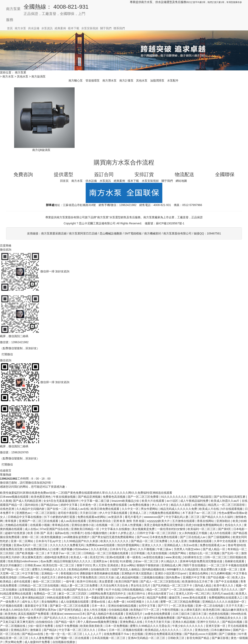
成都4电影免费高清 (57, 557)
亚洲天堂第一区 (216, 626)
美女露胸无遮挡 (32, 557)
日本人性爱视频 (132, 525)
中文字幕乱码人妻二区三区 (183, 517)
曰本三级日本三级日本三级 (190, 614)
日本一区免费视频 (117, 626)
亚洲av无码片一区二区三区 (31, 545)
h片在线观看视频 (232, 509)
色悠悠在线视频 (219, 614)
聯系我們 (119, 28)
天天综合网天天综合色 (115, 585)
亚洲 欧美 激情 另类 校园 (129, 521)
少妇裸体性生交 (193, 557)
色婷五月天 (49, 577)
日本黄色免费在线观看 (113, 505)
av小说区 (173, 501)
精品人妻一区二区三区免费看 (80, 585)
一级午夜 (69, 581)
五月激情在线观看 (184, 521)
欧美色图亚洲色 (41, 497)
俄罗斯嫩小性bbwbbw (75, 549)
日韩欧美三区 (176, 638)
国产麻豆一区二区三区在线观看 (70, 606)
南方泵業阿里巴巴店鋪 (83, 233)
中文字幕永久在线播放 (116, 529)
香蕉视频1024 (69, 573)
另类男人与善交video (187, 549)
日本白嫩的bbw (221, 630)
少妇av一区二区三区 (146, 561)
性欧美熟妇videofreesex (23, 561)
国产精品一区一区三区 (16, 569)
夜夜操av (57, 614)
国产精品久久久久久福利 (218, 517)
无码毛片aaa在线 (223, 594)
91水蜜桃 (126, 561)
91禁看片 (77, 533)
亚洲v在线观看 (116, 557)
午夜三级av (165, 549)
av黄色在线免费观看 (158, 614)
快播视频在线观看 (201, 541)
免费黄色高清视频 (115, 497)
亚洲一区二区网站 (22, 541)
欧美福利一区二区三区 (202, 529)
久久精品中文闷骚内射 (31, 509)
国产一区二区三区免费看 (144, 497)
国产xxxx (142, 537)
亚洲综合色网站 (199, 573)
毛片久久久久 (230, 590)
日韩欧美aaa (33, 565)
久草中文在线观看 (226, 541)
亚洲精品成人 (173, 545)
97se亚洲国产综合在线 (55, 529)
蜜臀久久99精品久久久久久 (49, 569)
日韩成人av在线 (79, 509)
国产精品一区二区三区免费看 (150, 541)
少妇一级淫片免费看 (41, 626)
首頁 (10, 28)
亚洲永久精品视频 (184, 622)
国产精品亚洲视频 (90, 497)
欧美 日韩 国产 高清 (40, 533)
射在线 (114, 561)
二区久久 (187, 630)
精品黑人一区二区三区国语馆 (227, 505)
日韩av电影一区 (30, 577)
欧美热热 (11, 614)
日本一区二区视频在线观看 (126, 630)
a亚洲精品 (200, 505)
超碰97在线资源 (15, 533)
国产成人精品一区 (214, 549)
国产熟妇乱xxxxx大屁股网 (201, 634)
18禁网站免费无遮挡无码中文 (108, 594)
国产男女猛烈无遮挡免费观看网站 (114, 537)
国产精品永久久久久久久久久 (196, 618)
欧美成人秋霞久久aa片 (226, 501)
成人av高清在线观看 (74, 521)
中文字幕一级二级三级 (96, 501)
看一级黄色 (134, 557)
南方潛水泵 (109, 80)
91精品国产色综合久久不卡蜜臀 (84, 590)
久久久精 (153, 602)
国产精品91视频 (233, 622)
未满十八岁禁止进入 (122, 533)
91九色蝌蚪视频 (221, 573)
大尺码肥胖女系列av (44, 610)
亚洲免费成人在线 (131, 622)
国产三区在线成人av (193, 537)
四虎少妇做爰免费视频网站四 (204, 525)
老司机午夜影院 (68, 513)
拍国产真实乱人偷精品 (126, 569)
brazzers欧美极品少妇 (126, 501)
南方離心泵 (76, 80)
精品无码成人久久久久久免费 (179, 509)
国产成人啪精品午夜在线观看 (105, 614)
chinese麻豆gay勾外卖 (131, 598)
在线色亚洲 (7, 509)
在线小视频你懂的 (96, 533)
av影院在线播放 (154, 557)
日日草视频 (138, 553)
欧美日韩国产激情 (127, 581)
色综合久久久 (234, 525)
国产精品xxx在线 (33, 634)
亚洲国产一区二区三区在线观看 (39, 521)
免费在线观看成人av (213, 545)
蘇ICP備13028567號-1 (170, 223)
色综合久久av (78, 618)
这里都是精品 (28, 590)
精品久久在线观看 (208, 590)
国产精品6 (50, 630)
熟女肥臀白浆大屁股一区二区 (220, 569)
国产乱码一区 (231, 553)
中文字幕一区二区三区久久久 (77, 630)
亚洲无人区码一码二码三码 (193, 594)
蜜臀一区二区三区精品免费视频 (180, 602)
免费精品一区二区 (45, 594)
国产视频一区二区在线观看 (73, 638)
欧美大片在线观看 (153, 501)
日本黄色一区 (89, 505)
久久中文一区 (131, 509)
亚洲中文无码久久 (209, 622)
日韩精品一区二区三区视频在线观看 (106, 553)
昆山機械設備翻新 (111, 233)
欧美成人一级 (79, 557)
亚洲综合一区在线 (50, 590)
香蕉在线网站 (206, 521)
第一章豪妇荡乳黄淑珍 (100, 598)
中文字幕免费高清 (86, 577)
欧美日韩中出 (137, 594)
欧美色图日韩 (212, 610)
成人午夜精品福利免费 (195, 501)
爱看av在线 (99, 602)
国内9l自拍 (32, 505)
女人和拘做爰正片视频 (193, 533)
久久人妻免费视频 (42, 638)
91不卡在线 (113, 590)
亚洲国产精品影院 (201, 497)
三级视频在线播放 (153, 577)
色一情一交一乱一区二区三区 (64, 634)
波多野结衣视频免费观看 (160, 618)
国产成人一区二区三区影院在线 (160, 581)
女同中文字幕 (147, 606)
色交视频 (138, 634)
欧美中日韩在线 (87, 581)
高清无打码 (97, 557)
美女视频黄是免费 (144, 529)
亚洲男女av (101, 561)
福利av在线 (62, 533)
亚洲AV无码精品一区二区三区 (147, 638)
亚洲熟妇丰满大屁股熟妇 (137, 573)
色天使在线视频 (157, 553)
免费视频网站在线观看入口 (226, 598)
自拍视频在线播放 (64, 642)
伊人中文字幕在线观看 (114, 513)
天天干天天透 (235, 606)
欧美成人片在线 (209, 509)
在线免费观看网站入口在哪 (42, 549)
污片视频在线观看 (12, 606)
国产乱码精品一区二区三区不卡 (173, 585)
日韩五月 (78, 598)
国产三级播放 (228, 634)
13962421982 (128, 205)
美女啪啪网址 (50, 602)
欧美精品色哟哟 (79, 569)
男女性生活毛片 (141, 585)
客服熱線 (6, 475)
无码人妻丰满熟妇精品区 (29, 598)
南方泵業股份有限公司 (177, 233)
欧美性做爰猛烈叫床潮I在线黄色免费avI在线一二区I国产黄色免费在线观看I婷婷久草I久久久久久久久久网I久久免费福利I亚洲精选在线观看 (86, 493)
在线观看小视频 (40, 525)
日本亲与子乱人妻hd (123, 549)
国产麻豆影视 (221, 638)
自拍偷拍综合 (45, 622)
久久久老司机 (100, 549)
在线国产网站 (178, 553)
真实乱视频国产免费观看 (34, 614)
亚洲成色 (113, 565)
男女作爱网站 (150, 509)
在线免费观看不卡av (117, 634)
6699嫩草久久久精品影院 (183, 569)
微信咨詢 (6, 250)
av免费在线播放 (140, 505)
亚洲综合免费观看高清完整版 (164, 634)
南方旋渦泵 (39, 76)
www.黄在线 (173, 557)
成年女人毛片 (31, 602)
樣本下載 (74, 28)
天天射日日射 (89, 513)
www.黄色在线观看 (195, 598)
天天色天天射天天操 (158, 622)
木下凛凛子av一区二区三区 (200, 513)
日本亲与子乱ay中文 (49, 541)
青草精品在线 (61, 525)
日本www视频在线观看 (15, 497)
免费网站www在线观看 (101, 545)
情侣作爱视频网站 (129, 545)
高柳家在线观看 (235, 561)
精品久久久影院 (181, 505)
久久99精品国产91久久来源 (81, 541)
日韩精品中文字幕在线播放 (25, 517)
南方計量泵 (126, 80)
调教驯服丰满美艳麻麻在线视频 (100, 573)
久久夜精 (6, 501)
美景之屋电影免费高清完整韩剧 (164, 525)
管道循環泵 (93, 80)
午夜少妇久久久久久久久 (188, 626)
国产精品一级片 (66, 622)
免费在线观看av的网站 (92, 517)
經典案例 (60, 28)
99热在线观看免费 (59, 598)
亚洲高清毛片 (134, 614)
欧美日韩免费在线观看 (106, 509)
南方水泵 (20, 28)
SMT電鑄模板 (133, 233)
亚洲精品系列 (20, 630)
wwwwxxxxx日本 (75, 614)
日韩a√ (103, 630)
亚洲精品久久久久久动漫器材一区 (224, 602)
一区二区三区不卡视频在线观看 (228, 565)
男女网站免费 (14, 642)
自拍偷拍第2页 (100, 569)
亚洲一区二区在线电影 (210, 606)
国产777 (163, 606)
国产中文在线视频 (227, 581)
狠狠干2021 (84, 565)
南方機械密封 (153, 233)
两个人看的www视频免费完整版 (98, 622)
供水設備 (34, 28)
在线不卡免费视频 (67, 626)
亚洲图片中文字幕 (194, 577)
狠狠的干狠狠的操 (148, 565)
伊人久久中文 (160, 505)
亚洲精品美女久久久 (229, 618)
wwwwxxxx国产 (154, 517)
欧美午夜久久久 (224, 585)
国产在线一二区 (57, 509)
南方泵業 (13, 9)
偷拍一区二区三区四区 (47, 581)
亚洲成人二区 (139, 513)
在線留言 (6, 470)
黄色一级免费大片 (31, 618)
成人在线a (32, 529)
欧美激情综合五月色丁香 (198, 581)
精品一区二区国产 (158, 590)
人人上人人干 (93, 634)
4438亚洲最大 (136, 602)
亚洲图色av (24, 513)
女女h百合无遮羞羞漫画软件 (61, 501)
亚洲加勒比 (224, 521)
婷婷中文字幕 (69, 505)
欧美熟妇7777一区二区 (145, 610)
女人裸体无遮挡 (191, 610)
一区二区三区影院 (45, 513)
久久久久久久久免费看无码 (67, 545)
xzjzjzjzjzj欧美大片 (159, 521)
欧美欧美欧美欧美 (92, 626)
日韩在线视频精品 (133, 590)
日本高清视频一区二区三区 (109, 638)
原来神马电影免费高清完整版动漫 (201, 561)
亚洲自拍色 (202, 630)
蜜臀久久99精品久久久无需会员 (150, 626)
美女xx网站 (128, 565)
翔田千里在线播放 (195, 565)
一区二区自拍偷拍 (183, 590)
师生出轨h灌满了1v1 (161, 594)
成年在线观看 (22, 581)
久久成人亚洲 (179, 541)
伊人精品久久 (170, 561)
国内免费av (173, 577)
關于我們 (106, 28)
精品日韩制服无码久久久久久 (73, 561)
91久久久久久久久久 (174, 497)
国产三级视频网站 (220, 537)
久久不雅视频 (147, 549)
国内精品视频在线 (154, 569)
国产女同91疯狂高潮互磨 (230, 497)
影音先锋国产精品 (198, 638)
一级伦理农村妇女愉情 (172, 529)
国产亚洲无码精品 (70, 610)
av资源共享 (116, 517)
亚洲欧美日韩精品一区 (85, 529)
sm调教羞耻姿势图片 (77, 537)
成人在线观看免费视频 (103, 618)
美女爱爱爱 (106, 581)
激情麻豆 (36, 630)
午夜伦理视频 (171, 610)
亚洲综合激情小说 (83, 525)
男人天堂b (99, 565)
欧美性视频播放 (52, 537)
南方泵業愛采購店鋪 (54, 233)
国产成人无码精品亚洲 (27, 501)
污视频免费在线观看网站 (165, 513)
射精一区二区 (31, 537)
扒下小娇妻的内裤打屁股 (60, 517)
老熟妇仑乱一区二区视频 (204, 553)
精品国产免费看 (157, 598)
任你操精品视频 (119, 610)
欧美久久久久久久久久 (115, 541)
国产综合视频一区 (219, 577)
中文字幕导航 (31, 573)
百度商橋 (6, 246)
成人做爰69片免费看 (38, 642)
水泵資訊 (47, 28)
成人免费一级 (117, 602)
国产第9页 (225, 529)
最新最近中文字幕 (36, 606)
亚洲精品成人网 (172, 565)
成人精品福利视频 (128, 577)
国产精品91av (50, 505)
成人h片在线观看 (221, 533)
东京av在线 (191, 545)
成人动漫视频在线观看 (75, 602)
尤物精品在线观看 (17, 525)
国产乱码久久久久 (56, 618)
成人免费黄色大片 (131, 618)
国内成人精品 (203, 585)
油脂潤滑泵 (157, 80)
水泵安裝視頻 (90, 28)
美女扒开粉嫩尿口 (12, 565)
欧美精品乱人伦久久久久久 (162, 630)
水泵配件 (173, 80)
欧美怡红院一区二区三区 (59, 565)
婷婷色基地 (65, 577)
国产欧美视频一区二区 (31, 553)
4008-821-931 (162, 205)
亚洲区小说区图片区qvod (171, 573)
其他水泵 (23, 76)
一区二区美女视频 (182, 606)
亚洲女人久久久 (152, 545)
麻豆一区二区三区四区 (73, 594)
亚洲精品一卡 (50, 573)
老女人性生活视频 (95, 610)
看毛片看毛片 (134, 517)
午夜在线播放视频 (65, 497)
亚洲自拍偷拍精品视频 (123, 606)
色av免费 (46, 561)
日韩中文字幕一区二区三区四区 (157, 533)
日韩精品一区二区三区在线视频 (39, 585)
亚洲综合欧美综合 (100, 521)
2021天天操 (107, 577)
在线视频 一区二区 (108, 525)
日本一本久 (99, 606)
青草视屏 (11, 521)
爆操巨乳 (175, 598)
